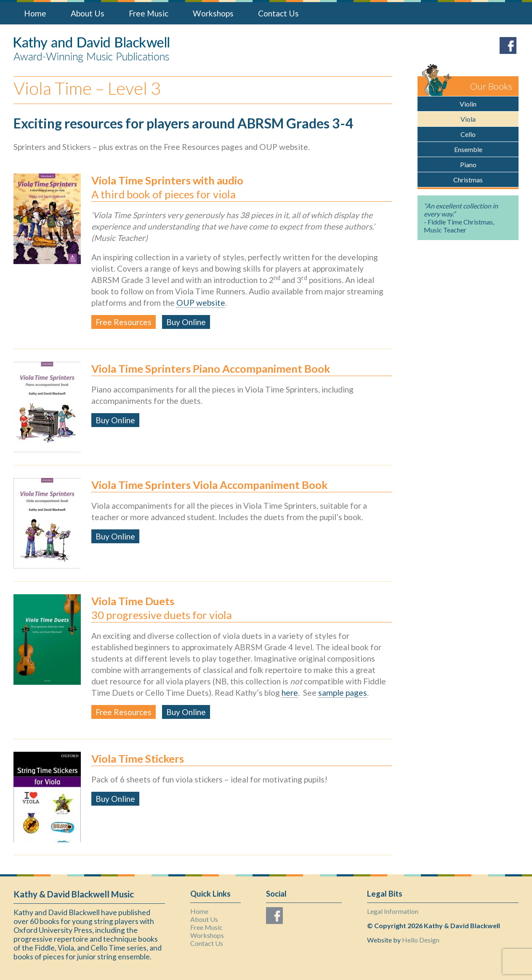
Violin (468, 104)
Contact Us (278, 13)
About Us (88, 13)
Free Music (149, 13)
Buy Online (186, 322)
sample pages (343, 693)
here (290, 693)
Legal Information (393, 911)
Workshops (213, 13)
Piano (468, 164)
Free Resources (124, 322)
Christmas (468, 180)
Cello (468, 134)
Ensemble (468, 149)
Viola (468, 119)
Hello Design (421, 940)
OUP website (201, 303)
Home (35, 13)
